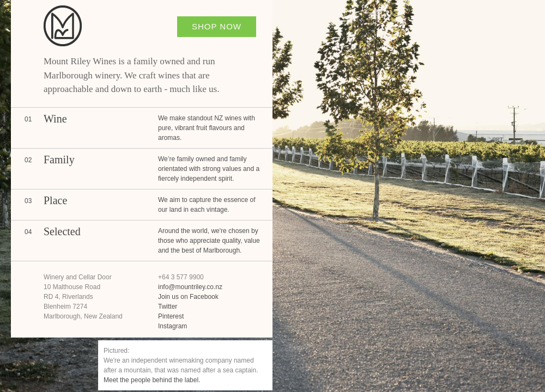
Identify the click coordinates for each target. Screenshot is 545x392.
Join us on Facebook (188, 297)
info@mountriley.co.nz (190, 287)
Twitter (168, 307)
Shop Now (217, 26)
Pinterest (171, 316)
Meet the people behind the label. (152, 380)
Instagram (172, 326)
